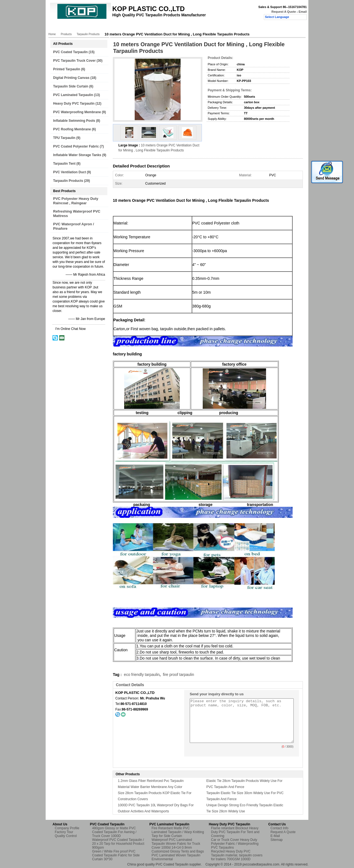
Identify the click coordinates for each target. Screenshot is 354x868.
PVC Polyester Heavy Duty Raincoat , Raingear (76, 201)
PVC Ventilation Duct (70, 172)
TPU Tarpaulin (64, 138)
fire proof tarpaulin (179, 675)
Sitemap (277, 840)
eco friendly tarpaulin (142, 675)
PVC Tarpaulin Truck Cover (74, 61)
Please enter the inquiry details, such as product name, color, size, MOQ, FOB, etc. (242, 721)
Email (303, 12)
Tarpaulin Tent (64, 164)
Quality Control (153, 27)
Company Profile (67, 828)
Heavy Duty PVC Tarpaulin (74, 104)
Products (79, 27)
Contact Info (279, 828)
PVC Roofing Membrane (72, 129)
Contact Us (181, 27)
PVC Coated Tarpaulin (70, 52)
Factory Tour (125, 27)
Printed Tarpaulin (67, 69)
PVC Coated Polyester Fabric (76, 146)
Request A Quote (283, 12)
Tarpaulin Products (88, 34)
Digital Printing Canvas (71, 78)
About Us (100, 27)
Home (59, 27)
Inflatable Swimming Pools (74, 121)
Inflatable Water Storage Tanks (77, 155)
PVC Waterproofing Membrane (77, 112)
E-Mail (275, 836)
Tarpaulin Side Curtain (71, 86)
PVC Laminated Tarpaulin (73, 95)
